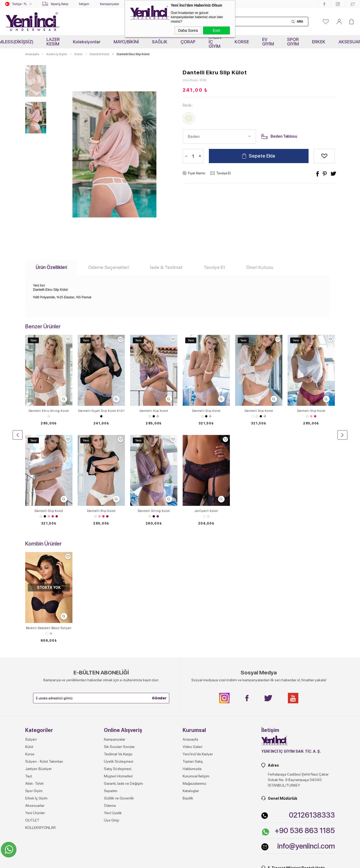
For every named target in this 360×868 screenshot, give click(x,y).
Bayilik (188, 698)
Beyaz (253, 416)
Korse (30, 654)
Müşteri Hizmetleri (118, 676)
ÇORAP (188, 42)
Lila (158, 416)
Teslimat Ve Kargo (118, 654)
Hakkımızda (192, 669)
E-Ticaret (165, 861)
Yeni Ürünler (35, 713)
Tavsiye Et (224, 173)
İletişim (84, 4)
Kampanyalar (110, 4)
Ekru (49, 416)
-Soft (154, 861)
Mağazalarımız (194, 683)
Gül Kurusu (265, 416)
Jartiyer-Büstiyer (38, 669)
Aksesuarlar (35, 705)
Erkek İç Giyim (36, 698)
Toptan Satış (193, 661)
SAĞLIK (160, 42)
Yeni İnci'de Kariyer (198, 654)
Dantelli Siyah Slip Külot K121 (101, 411)
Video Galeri (192, 647)
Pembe (315, 416)
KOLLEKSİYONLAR (40, 727)
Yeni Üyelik (113, 713)
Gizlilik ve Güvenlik (119, 698)
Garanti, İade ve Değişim (123, 683)
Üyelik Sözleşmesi (119, 661)
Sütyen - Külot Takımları (44, 661)
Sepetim (111, 691)
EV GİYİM (268, 42)
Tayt (29, 676)
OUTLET (32, 720)
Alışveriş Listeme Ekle (324, 156)
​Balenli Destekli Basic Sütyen (49, 528)
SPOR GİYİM (293, 42)
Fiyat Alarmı (197, 173)
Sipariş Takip (59, 4)
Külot (29, 647)
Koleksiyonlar (87, 42)
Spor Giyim (34, 691)
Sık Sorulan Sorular (119, 647)
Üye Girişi (112, 720)
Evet (216, 30)
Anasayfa (190, 639)
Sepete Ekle (262, 156)
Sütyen (31, 639)
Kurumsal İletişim (196, 676)
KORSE (242, 42)
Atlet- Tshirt (34, 683)
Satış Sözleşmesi (118, 669)
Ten (51, 533)
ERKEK (319, 42)
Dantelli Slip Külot (154, 411)
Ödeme (110, 705)
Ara (300, 22)
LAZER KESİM (53, 42)
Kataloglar (191, 691)
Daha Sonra (188, 30)
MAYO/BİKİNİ (126, 42)
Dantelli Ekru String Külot (49, 411)
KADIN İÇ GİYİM (215, 42)
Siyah (101, 416)
